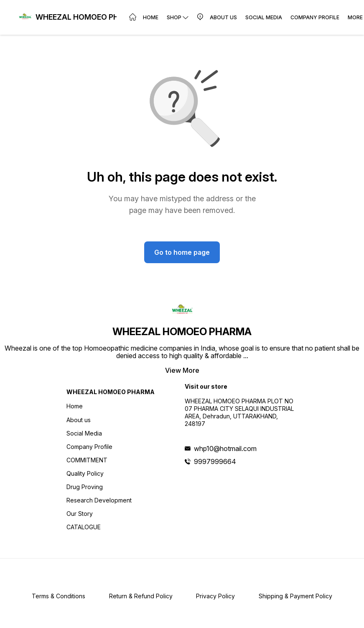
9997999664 (215, 461)
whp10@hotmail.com (225, 449)
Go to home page (182, 252)
